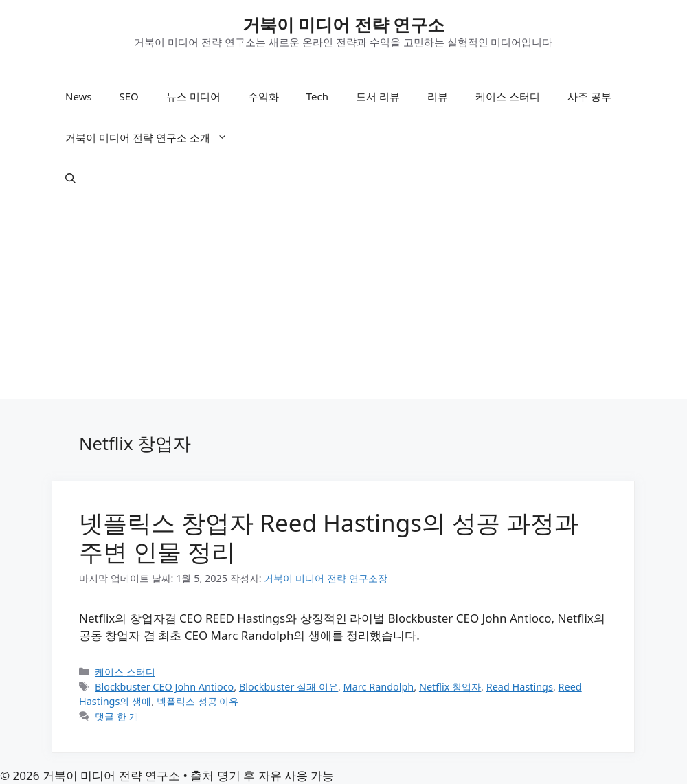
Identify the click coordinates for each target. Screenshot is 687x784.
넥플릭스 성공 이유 (198, 701)
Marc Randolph (379, 687)
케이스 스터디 (508, 96)
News (79, 96)
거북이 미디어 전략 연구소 (344, 24)
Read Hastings (520, 687)
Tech (317, 96)
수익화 (263, 96)
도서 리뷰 (378, 96)
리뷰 (438, 96)
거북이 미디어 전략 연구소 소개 (153, 137)
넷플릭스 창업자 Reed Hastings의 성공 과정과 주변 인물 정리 (329, 537)
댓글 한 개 (117, 716)
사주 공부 (589, 96)
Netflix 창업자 (450, 687)
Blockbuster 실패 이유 (289, 687)
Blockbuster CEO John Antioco (164, 687)
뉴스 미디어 (193, 96)
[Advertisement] (343, 302)
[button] (70, 179)
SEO (129, 96)
